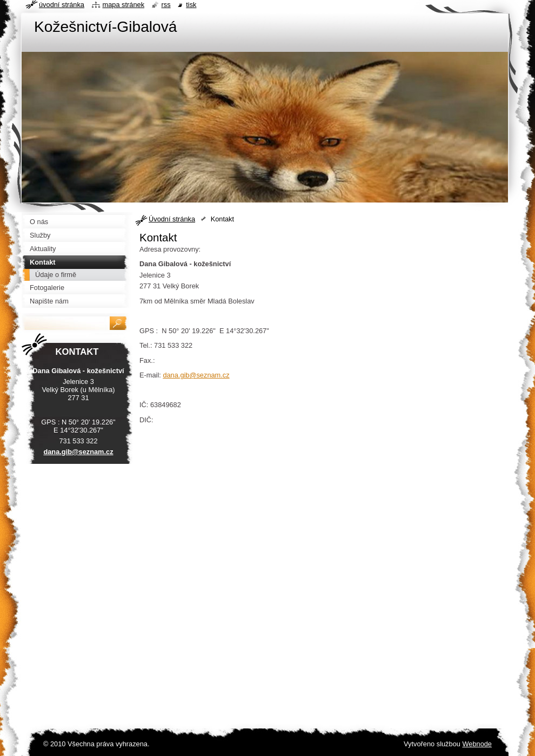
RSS (166, 5)
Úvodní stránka (172, 219)
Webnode (477, 744)
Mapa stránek (124, 5)
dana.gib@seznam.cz (196, 375)
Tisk (191, 5)
